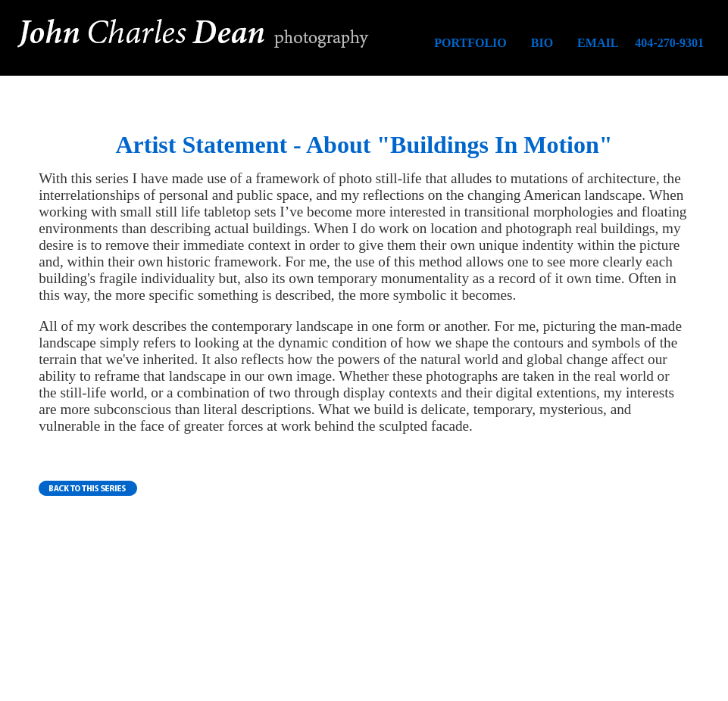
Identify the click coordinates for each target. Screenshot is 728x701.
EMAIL (598, 43)
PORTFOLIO (470, 43)
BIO (542, 43)
